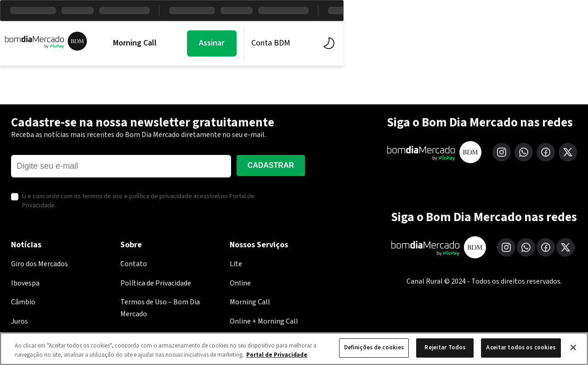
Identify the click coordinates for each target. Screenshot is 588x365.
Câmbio (23, 302)
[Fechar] (573, 348)
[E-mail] (121, 166)
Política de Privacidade (156, 283)
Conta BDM (503, 43)
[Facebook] (546, 152)
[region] (294, 349)
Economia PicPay (365, 43)
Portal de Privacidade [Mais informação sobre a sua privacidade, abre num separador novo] (277, 355)
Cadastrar (271, 165)
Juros (20, 321)
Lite (236, 264)
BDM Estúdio (283, 43)
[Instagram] (502, 152)
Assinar (444, 43)
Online (240, 283)
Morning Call (147, 43)
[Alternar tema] (560, 43)
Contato (134, 264)
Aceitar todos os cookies (521, 348)
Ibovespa (25, 283)
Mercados (215, 43)
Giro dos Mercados (40, 264)
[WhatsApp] (524, 152)
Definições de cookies (374, 348)
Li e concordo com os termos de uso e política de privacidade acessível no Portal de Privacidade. (138, 201)
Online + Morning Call (264, 321)
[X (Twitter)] (568, 152)
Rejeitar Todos (445, 348)
